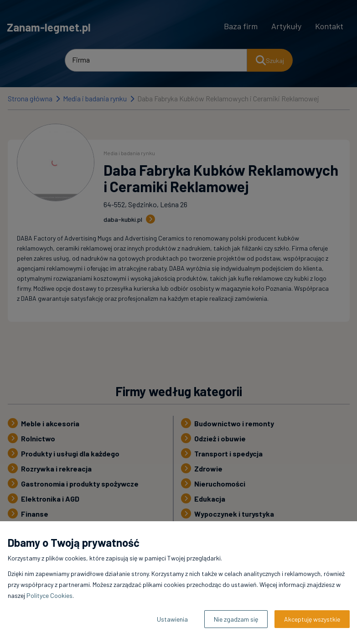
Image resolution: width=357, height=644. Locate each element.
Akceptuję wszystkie (312, 619)
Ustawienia (172, 619)
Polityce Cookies (49, 595)
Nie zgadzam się (236, 619)
